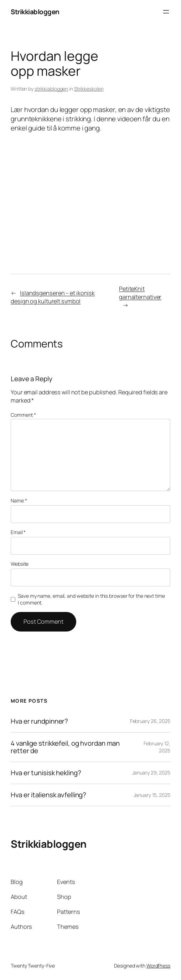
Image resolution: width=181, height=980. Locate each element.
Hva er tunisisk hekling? (46, 773)
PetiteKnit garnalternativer (140, 293)
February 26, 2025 (150, 721)
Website (20, 564)
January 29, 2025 (151, 773)
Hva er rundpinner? (39, 721)
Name (19, 500)
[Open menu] (166, 12)
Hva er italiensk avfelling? (48, 795)
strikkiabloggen (51, 89)
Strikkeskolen (89, 89)
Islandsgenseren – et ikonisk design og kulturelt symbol (53, 297)
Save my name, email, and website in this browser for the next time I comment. (91, 599)
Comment (23, 415)
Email (18, 532)
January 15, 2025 (152, 795)
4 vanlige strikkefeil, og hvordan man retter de (65, 747)
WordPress (158, 966)
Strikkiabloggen (35, 12)
